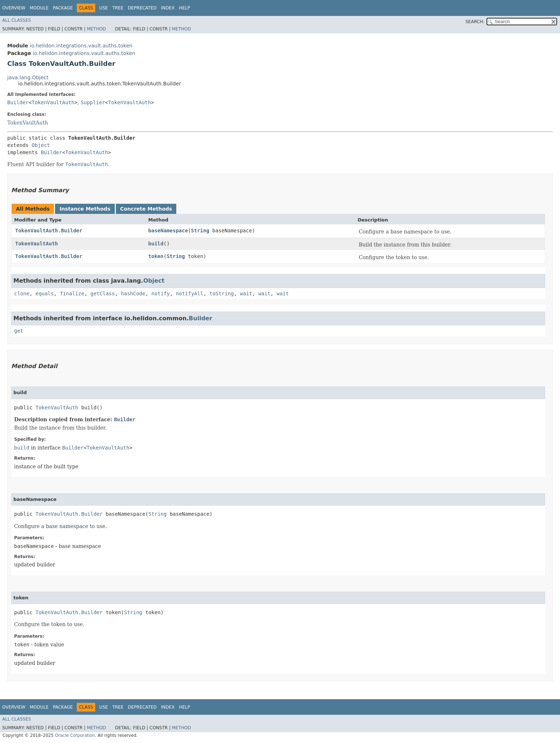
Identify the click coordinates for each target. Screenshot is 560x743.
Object (41, 145)
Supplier (93, 102)
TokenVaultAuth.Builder (49, 231)
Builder (18, 102)
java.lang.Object (28, 77)
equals (45, 294)
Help (184, 8)
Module (39, 8)
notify (161, 294)
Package (63, 8)
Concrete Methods (146, 209)
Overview (14, 8)
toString (222, 294)
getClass (103, 294)
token (156, 256)
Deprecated (142, 8)
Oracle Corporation (75, 735)
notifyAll (190, 294)
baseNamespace (168, 231)
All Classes (16, 20)
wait (246, 294)
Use (104, 8)
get (19, 331)
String (200, 231)
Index (168, 8)
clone (22, 294)
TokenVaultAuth (53, 102)
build (156, 244)
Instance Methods (85, 209)
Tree (118, 8)
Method (96, 29)
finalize (72, 294)
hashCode (133, 294)
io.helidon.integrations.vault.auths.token (81, 46)
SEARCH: (475, 22)
